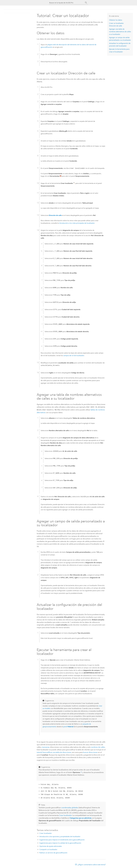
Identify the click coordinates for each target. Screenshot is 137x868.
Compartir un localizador (48, 849)
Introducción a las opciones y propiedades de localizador (60, 836)
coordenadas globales (70, 807)
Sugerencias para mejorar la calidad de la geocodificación (60, 843)
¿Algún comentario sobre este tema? (92, 864)
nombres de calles (98, 747)
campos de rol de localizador (74, 356)
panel (68, 726)
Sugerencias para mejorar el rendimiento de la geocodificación (62, 839)
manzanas (46, 747)
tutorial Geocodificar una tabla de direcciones (54, 752)
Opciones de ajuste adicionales (51, 846)
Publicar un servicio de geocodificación (53, 852)
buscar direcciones (90, 752)
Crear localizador (65, 815)
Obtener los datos (116, 20)
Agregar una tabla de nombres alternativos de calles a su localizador (120, 32)
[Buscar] (86, 3)
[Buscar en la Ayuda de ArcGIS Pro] (67, 3)
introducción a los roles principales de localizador (77, 223)
